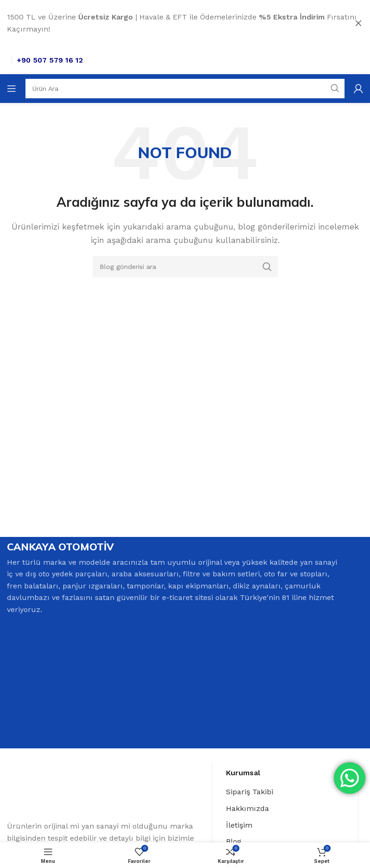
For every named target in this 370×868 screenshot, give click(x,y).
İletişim (239, 826)
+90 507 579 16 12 (93, 60)
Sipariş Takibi (250, 793)
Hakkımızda (248, 809)
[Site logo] (28, 59)
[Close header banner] (358, 23)
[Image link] (55, 793)
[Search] (185, 88)
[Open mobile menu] (12, 88)
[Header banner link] (171, 23)
